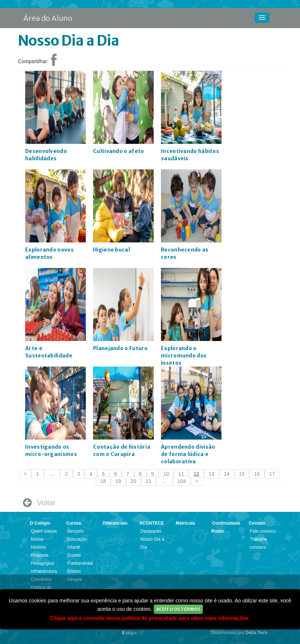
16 (257, 474)
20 (134, 481)
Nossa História (39, 543)
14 (227, 474)
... (52, 474)
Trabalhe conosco (259, 543)
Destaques (151, 531)
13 (212, 474)
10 (166, 474)
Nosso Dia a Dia (152, 543)
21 (149, 481)
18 (103, 481)
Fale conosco (263, 531)
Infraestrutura (44, 571)
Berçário (76, 531)
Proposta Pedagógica (43, 559)
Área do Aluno (48, 18)
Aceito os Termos (178, 609)
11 (181, 474)
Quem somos (44, 531)
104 (182, 481)
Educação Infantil (77, 543)
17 (272, 474)
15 (242, 474)
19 (118, 481)
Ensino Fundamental (80, 559)
